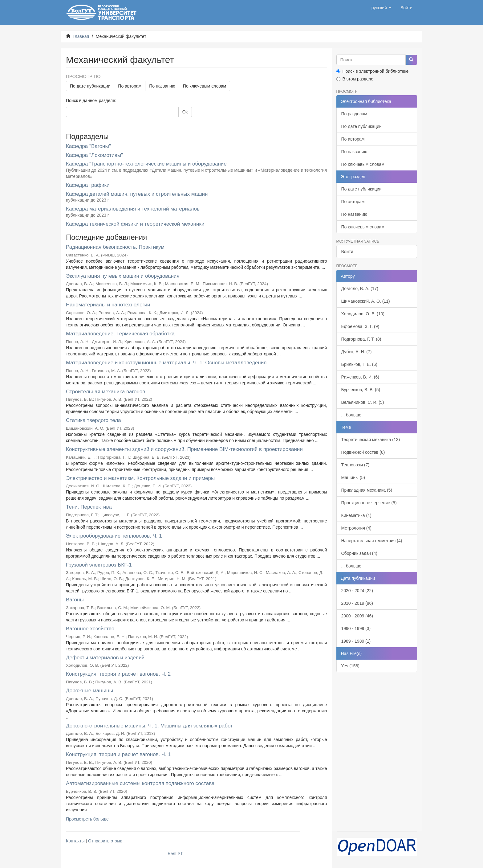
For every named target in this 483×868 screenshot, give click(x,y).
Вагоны (75, 600)
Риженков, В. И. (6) (360, 377)
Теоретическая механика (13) (371, 440)
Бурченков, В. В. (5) (361, 390)
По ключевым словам (205, 86)
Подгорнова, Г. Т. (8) (361, 339)
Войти (347, 252)
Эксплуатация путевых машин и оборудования (123, 276)
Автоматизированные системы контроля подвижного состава (140, 783)
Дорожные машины (89, 691)
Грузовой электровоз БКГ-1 (99, 565)
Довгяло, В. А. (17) (360, 289)
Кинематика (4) (356, 515)
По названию (162, 86)
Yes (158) (350, 666)
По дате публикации (90, 86)
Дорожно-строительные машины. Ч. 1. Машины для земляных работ (149, 726)
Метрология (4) (356, 528)
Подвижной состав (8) (363, 452)
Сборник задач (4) (359, 553)
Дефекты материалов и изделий (105, 658)
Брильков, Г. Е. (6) (359, 364)
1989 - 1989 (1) (356, 641)
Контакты (75, 841)
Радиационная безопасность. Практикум (115, 247)
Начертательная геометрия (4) (372, 541)
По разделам (354, 114)
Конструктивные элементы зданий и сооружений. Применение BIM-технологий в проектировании (184, 449)
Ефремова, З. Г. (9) (360, 326)
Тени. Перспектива (89, 507)
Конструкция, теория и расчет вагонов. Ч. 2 (118, 674)
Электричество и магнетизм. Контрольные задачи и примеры (140, 478)
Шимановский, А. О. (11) (366, 301)
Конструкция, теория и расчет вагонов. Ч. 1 (118, 754)
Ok (185, 112)
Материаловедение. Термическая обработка (120, 334)
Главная (81, 36)
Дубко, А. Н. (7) (357, 352)
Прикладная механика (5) (367, 490)
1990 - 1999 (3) (356, 628)
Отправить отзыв (105, 841)
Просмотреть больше (87, 819)
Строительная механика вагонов (106, 392)
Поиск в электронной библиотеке (373, 71)
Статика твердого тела (93, 420)
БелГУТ (175, 854)
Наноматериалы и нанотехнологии (108, 305)
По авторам (130, 86)
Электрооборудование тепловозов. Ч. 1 (114, 536)
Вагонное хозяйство (90, 629)
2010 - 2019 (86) (357, 603)
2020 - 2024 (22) (357, 591)
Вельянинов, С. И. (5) (363, 402)
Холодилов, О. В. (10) (363, 314)
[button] (381, 8)
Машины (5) (353, 477)
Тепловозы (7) (355, 465)
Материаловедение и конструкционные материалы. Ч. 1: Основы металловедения (166, 363)
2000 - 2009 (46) (357, 616)
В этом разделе (355, 79)
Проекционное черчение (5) (369, 503)
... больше (351, 415)
